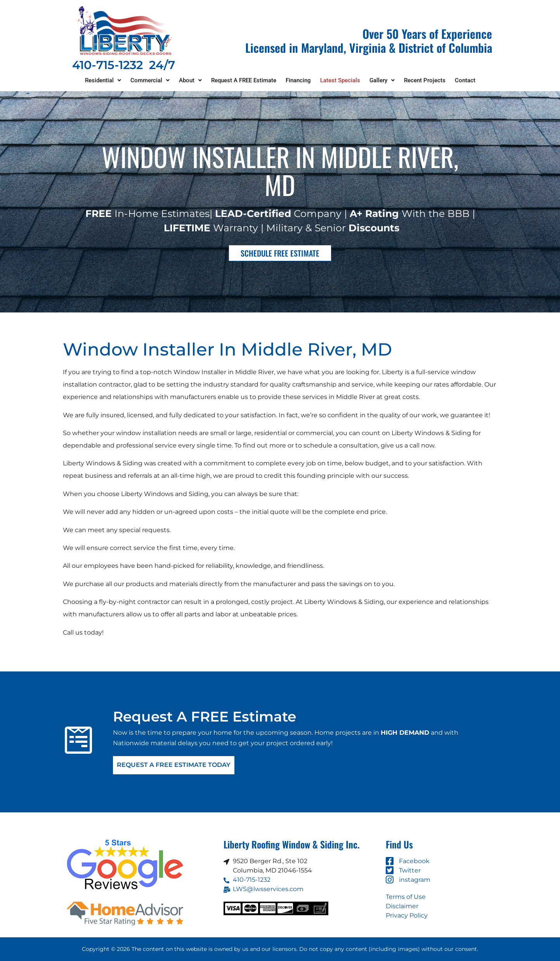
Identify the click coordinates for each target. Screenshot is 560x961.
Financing (298, 80)
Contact (465, 80)
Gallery (382, 80)
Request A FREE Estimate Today (174, 765)
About (190, 80)
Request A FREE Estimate (244, 80)
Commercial (150, 80)
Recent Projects (425, 80)
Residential (103, 80)
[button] (103, 81)
